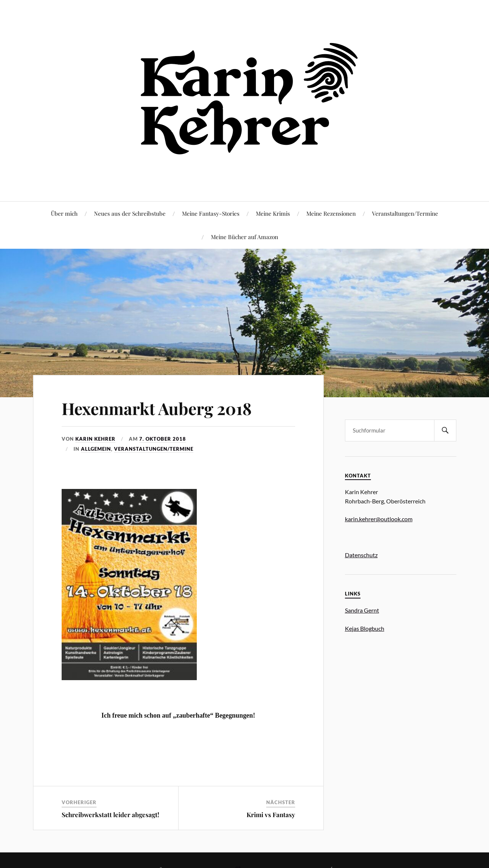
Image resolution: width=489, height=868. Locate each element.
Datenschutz (361, 555)
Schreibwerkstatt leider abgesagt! (110, 815)
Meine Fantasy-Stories (211, 213)
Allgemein (96, 449)
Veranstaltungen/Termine (405, 213)
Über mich (64, 213)
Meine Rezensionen (331, 213)
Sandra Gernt (362, 610)
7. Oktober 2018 (163, 439)
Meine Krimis (273, 213)
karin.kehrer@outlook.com (379, 519)
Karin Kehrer (95, 439)
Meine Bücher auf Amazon (244, 237)
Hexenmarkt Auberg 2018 (157, 408)
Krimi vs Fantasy (271, 815)
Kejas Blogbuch (365, 628)
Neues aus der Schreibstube (130, 213)
